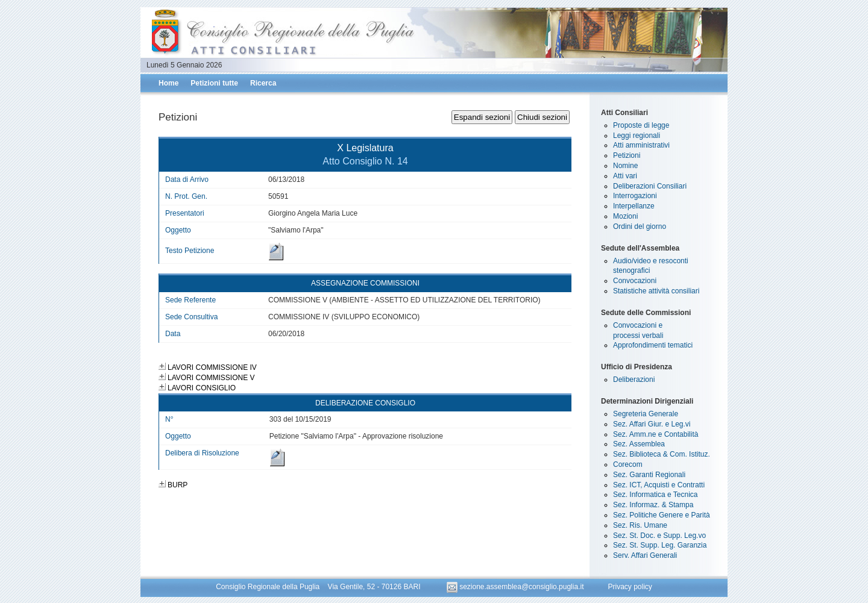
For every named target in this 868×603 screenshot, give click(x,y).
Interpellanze (634, 206)
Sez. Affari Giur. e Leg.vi (652, 424)
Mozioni (625, 216)
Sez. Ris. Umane (640, 525)
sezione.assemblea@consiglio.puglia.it (516, 587)
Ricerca (263, 83)
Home (168, 83)
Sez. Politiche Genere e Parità (662, 515)
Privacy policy (630, 587)
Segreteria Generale (646, 414)
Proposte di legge (641, 125)
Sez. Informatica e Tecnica (656, 495)
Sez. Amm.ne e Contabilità (656, 434)
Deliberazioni (634, 380)
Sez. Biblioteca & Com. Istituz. (662, 454)
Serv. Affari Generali (645, 555)
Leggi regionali (637, 136)
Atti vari (625, 176)
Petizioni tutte (214, 83)
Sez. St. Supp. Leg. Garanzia (660, 545)
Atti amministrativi (641, 145)
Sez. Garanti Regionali (649, 475)
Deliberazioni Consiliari (650, 186)
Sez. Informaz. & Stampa (653, 505)
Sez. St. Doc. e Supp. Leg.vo (659, 536)
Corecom (628, 464)
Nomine (625, 166)
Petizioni (627, 155)
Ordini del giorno (640, 227)
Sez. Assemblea (639, 444)
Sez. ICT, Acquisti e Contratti (659, 485)
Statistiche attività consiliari (656, 291)
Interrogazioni (635, 196)
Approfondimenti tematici (653, 345)
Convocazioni (635, 281)
